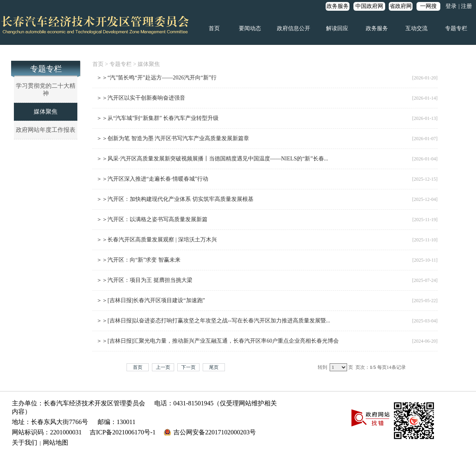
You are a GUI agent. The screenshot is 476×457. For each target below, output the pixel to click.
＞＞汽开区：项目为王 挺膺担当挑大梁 (144, 280)
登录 (451, 6)
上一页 (163, 367)
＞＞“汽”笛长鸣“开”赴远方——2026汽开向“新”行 (156, 78)
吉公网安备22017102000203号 (215, 432)
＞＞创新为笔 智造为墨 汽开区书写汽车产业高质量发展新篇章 (173, 138)
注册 (466, 6)
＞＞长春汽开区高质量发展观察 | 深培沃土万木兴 (157, 240)
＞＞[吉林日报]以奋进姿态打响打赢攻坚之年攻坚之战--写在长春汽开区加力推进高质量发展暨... (213, 321)
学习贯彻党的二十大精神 (46, 90)
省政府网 (401, 6)
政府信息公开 (294, 28)
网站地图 (56, 443)
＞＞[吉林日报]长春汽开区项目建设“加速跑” (151, 300)
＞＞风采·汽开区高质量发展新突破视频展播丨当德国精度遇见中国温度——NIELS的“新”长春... (212, 159)
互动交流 (416, 28)
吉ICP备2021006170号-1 (123, 432)
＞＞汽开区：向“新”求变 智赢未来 (138, 260)
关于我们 (25, 443)
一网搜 (428, 6)
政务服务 (338, 6)
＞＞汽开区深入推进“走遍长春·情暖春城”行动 (152, 179)
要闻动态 (250, 28)
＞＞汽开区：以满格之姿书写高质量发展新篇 (152, 219)
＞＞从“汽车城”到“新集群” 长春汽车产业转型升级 (157, 118)
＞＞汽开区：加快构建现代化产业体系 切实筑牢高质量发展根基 (175, 199)
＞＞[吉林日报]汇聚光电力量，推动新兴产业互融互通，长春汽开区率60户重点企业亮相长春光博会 (218, 341)
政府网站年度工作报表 (46, 130)
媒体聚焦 (46, 112)
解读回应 (337, 28)
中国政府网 (369, 6)
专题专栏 (456, 28)
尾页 (214, 367)
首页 (214, 28)
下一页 (188, 367)
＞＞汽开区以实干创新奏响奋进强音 (141, 98)
